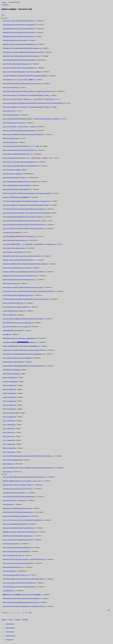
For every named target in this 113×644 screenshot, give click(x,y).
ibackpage (18, 619)
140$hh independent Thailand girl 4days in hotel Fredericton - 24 (19, 29)
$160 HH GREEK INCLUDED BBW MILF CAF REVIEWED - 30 (20, 25)
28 (26, 613)
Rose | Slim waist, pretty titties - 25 (12, 115)
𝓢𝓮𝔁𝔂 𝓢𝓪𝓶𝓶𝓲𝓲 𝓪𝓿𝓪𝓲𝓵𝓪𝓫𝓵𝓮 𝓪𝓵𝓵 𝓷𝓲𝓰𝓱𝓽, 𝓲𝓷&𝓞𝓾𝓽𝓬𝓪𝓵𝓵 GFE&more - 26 (19, 583)
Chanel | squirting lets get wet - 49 (11, 283)
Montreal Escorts (10, 628)
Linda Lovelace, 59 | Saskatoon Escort (13, 460)
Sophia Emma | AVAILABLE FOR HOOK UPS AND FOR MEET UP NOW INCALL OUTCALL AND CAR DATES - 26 (34, 103)
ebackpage (25, 619)
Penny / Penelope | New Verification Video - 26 (15, 248)
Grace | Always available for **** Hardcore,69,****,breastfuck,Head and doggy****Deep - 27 (27, 205)
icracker (11, 619)
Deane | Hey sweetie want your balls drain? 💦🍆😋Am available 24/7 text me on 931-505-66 (27, 213)
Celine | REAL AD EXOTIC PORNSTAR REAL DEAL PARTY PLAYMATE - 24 (24, 217)
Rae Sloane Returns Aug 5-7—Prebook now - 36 (15, 500)
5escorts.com (5, 5)
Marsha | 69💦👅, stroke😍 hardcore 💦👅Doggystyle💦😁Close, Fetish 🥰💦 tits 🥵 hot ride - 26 (29, 99)
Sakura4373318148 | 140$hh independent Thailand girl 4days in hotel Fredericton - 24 (24, 477)
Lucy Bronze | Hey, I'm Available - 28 (12, 232)
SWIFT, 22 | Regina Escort (10, 417)
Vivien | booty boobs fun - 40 (10, 142)
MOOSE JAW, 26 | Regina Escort (11, 374)
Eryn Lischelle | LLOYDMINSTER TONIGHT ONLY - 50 (18, 154)
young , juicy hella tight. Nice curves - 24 (13, 555)
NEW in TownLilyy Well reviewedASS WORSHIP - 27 (17, 551)
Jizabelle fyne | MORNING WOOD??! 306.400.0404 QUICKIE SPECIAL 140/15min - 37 (26, 264)
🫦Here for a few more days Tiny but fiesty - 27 (15, 493)
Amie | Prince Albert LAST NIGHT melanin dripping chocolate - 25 (20, 60)
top (3, 15)
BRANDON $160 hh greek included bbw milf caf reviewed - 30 (19, 36)
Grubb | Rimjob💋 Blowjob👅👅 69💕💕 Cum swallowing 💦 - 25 (20, 236)
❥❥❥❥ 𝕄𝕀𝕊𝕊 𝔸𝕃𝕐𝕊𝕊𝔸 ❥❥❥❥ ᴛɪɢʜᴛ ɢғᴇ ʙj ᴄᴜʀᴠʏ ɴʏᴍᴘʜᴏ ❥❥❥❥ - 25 (23, 595)
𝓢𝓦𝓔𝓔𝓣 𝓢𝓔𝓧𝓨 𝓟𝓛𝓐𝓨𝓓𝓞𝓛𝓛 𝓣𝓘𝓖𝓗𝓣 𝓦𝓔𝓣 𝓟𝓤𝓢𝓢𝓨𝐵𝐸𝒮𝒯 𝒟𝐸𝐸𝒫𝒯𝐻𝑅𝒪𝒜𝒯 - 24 (23, 520)
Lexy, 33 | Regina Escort (9, 440)
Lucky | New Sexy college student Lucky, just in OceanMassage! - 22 (20, 162)
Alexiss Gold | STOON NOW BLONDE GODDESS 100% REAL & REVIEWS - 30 (24, 229)
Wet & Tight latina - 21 (9, 504)
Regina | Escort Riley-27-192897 (11, 413)
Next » (30, 613)
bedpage (4, 619)
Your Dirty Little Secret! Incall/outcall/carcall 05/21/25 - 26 (18, 548)
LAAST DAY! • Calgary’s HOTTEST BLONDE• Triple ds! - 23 (19, 21)
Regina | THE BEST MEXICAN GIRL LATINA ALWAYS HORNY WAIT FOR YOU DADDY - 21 (28, 456)
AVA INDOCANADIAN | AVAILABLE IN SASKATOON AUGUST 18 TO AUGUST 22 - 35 (27, 299)
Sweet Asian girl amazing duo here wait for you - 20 (16, 575)
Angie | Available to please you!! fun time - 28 (14, 123)
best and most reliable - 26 (9, 571)
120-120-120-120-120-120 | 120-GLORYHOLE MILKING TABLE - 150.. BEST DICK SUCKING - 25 (29, 291)
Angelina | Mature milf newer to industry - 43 (14, 311)
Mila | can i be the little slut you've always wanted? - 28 (17, 327)
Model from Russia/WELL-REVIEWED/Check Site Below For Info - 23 (21, 602)
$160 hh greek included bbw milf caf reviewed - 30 (16, 40)
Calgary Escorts (10, 632)
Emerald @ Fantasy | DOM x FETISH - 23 (14, 362)
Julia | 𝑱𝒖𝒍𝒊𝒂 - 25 (7, 334)
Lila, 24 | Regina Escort (9, 436)
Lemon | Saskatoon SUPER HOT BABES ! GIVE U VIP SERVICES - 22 (21, 166)
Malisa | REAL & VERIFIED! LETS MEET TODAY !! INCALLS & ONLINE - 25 (24, 134)
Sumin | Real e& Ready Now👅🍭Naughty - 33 (15, 178)
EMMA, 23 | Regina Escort (10, 448)
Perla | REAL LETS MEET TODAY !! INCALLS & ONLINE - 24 (20, 68)
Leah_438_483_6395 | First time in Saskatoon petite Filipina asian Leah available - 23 (24, 209)
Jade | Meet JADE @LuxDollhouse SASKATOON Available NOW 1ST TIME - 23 (24, 319)
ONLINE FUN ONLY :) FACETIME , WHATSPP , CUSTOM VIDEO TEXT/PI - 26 (24, 559)
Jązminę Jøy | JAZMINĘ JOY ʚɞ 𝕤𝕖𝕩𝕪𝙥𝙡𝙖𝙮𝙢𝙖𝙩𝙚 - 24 (16, 197)
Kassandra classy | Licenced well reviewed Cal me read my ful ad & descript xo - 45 (24, 354)
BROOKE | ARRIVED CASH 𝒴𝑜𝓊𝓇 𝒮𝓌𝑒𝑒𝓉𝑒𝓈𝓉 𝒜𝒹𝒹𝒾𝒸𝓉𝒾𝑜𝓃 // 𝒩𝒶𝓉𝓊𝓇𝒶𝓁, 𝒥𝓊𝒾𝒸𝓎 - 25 (23, 481)
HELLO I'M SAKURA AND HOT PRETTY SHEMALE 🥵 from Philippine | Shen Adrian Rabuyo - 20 (29, 468)
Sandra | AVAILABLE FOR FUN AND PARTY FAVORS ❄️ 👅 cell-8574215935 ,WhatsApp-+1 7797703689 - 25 (32, 119)
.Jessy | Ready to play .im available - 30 (13, 174)
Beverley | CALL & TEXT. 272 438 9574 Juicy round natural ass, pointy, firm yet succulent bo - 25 (28, 193)
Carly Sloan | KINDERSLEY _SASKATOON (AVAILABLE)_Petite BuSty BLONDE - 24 (26, 76)
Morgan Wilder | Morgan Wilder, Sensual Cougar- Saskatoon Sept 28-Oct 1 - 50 (23, 256)
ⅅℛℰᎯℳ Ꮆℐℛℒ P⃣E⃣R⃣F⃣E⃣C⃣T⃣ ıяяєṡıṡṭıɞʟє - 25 (17, 516)
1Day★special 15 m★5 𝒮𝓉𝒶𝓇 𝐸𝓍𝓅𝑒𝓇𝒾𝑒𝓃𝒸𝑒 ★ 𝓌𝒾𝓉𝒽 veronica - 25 (18, 489)
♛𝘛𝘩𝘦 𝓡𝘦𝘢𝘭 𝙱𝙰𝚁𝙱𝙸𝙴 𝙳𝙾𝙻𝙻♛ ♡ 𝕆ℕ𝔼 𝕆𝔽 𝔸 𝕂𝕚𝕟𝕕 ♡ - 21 (19, 485)
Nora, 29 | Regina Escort (9, 432)
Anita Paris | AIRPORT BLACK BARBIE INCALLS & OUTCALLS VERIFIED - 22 (24, 272)
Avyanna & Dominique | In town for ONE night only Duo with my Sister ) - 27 (23, 83)
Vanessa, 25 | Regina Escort (10, 385)
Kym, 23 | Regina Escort (9, 452)
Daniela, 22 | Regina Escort (10, 393)
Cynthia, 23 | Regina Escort (10, 397)
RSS (109, 610)
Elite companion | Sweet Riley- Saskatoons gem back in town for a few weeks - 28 (24, 52)
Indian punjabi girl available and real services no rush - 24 (17, 508)
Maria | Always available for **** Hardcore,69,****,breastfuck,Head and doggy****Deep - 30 (27, 107)
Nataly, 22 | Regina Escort (9, 401)
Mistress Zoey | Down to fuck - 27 (11, 138)
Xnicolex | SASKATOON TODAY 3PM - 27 (14, 303)
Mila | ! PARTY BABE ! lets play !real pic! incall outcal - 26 (18, 323)
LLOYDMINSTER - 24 (9, 591)
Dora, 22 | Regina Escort (9, 444)
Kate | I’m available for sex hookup (12, 170)
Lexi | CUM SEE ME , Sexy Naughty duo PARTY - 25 (17, 307)
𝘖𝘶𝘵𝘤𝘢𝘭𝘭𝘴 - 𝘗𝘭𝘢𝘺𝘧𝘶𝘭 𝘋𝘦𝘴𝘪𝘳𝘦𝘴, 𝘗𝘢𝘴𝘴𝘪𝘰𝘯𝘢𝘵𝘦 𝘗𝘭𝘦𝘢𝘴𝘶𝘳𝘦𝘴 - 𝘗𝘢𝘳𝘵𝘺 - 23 (18, 540)
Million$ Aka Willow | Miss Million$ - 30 (13, 330)
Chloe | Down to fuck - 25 (9, 111)
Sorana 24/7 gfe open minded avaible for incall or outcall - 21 (18, 536)
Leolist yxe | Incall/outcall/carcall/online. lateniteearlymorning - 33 (20, 131)
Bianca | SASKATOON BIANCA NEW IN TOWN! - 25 (17, 185)
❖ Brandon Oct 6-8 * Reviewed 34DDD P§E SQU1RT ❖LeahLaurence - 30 (22, 48)
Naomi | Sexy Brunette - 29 (10, 315)
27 (24, 613)
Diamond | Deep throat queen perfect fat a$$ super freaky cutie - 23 (20, 280)
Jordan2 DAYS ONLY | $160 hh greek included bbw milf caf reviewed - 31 (22, 56)
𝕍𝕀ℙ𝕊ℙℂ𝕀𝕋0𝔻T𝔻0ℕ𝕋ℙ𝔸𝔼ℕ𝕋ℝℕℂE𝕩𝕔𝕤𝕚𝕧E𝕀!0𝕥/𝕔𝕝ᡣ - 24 (19, 512)
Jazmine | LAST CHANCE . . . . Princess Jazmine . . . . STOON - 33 (20, 127)
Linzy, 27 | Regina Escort (9, 421)
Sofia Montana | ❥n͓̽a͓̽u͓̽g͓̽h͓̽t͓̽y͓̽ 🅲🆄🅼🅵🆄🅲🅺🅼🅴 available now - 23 (20, 342)
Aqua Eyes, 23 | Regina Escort (11, 381)
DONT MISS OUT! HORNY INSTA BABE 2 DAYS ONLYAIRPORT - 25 (22, 598)
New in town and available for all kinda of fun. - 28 (16, 524)
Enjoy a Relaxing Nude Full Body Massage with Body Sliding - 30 (20, 497)
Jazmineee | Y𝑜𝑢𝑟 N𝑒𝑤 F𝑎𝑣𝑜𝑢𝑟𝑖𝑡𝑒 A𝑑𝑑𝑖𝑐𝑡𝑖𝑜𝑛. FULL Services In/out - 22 (20, 276)
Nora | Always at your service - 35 (11, 87)
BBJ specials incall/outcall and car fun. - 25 (14, 567)
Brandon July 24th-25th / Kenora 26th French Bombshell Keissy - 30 (20, 44)
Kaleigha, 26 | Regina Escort (10, 378)
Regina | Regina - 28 (8, 472)
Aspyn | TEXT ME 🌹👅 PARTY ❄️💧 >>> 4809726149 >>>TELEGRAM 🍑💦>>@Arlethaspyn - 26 (29, 244)
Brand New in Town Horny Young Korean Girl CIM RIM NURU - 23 (20, 532)
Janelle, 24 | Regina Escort (10, 389)
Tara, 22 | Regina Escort (9, 428)
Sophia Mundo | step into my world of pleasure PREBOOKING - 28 (20, 338)
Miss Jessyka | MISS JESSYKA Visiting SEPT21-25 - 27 (17, 189)
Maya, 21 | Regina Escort (9, 425)
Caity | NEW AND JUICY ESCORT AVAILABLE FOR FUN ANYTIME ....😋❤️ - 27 (25, 221)
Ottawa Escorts (10, 640)
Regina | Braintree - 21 (8, 464)
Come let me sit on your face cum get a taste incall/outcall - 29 (18, 563)
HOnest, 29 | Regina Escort (10, 409)
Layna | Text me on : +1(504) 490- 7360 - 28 (14, 252)
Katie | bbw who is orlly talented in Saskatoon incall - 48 (17, 64)
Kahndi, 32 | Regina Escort (10, 405)
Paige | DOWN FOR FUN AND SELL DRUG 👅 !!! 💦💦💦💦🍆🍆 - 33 (22, 146)
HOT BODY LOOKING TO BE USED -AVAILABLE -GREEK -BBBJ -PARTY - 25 (24, 579)
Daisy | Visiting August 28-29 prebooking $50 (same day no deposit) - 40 (21, 181)
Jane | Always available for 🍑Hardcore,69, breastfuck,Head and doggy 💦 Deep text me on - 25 (27, 201)
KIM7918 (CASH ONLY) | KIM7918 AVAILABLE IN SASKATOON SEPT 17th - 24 (25, 225)
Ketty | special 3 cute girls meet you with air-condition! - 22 (18, 358)
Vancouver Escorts (11, 636)
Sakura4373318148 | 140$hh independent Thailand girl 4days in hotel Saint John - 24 (24, 366)
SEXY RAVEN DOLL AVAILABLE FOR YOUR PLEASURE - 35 (20, 587)
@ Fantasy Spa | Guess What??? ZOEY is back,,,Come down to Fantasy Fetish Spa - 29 (25, 350)
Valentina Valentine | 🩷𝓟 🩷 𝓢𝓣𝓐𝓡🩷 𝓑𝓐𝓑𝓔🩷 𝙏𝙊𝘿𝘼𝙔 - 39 (19, 80)
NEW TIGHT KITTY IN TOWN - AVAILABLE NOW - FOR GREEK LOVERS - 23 (24, 606)
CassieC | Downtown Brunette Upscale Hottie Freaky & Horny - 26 (20, 150)
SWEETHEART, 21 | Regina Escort (12, 370)
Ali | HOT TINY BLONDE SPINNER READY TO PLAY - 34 (18, 295)
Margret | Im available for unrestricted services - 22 (16, 240)
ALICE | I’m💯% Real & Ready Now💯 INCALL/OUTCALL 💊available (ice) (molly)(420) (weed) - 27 (30, 91)
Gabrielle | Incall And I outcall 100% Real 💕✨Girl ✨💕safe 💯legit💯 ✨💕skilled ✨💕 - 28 (28, 158)
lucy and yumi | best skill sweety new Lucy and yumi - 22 (17, 268)
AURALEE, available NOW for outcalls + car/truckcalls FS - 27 (19, 528)
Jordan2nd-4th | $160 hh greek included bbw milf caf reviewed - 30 (20, 33)
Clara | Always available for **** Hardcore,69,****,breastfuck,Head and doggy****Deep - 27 (27, 95)
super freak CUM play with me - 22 (12, 544)
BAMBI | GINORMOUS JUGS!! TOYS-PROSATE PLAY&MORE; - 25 (21, 346)
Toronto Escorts (10, 624)
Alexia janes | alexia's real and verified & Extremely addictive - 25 (19, 260)
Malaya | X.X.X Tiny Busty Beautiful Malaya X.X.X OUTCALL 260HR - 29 (22, 72)
